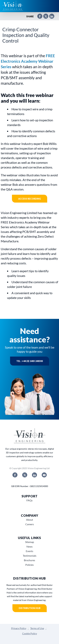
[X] (44, 17)
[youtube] (44, 475)
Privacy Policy (19, 628)
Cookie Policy (30, 633)
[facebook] (15, 475)
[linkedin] (34, 475)
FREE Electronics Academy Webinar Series (28, 61)
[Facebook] (38, 17)
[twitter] (25, 475)
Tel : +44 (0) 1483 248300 (30, 361)
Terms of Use (37, 628)
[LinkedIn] (50, 17)
